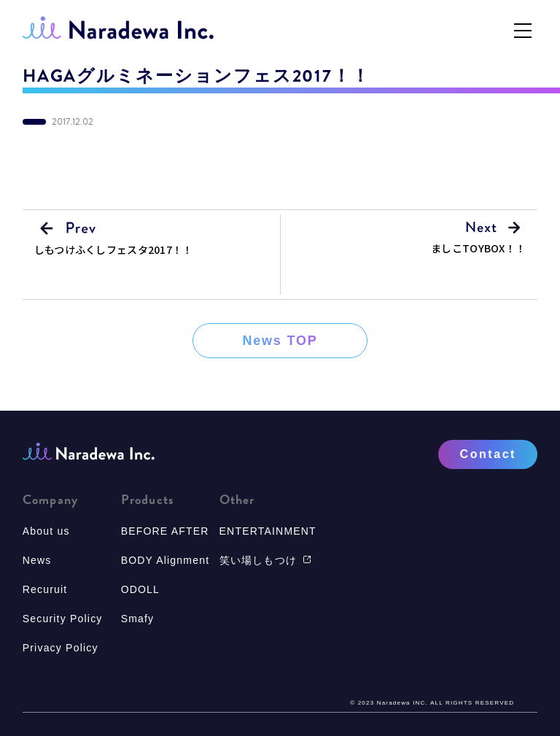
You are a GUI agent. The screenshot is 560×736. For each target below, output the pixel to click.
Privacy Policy (61, 648)
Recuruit (45, 589)
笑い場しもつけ (265, 560)
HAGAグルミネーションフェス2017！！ (197, 76)
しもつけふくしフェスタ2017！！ (114, 249)
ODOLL (140, 589)
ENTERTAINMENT (268, 531)
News (37, 560)
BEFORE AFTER (165, 531)
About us (46, 531)
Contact (488, 454)
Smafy (138, 619)
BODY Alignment (166, 560)
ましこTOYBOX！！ (478, 248)
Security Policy (63, 619)
